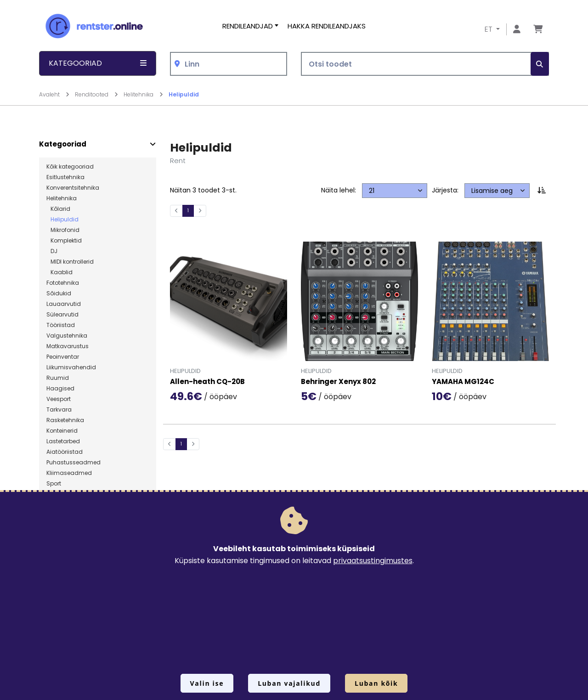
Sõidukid (59, 294)
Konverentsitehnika (73, 188)
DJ (52, 251)
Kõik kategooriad (70, 167)
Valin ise (207, 683)
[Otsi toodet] (425, 64)
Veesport (59, 399)
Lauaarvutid (64, 304)
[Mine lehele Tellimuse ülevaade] (538, 30)
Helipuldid (184, 94)
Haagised (60, 389)
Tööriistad (61, 325)
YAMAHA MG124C (463, 382)
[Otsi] (540, 64)
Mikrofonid (63, 230)
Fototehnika (63, 283)
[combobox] (229, 64)
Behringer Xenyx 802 (338, 382)
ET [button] (489, 29)
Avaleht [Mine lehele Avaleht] (54, 94)
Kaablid (59, 272)
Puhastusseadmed (73, 463)
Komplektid (64, 241)
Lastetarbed (63, 441)
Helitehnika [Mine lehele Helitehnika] (143, 94)
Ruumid (58, 378)
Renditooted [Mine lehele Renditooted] (96, 94)
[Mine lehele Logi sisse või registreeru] (517, 30)
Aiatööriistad (65, 452)
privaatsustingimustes (373, 561)
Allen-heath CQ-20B (207, 382)
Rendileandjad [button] (248, 26)
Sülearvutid (62, 315)
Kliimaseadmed (69, 473)
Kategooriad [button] (98, 63)
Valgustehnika (67, 336)
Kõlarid (58, 209)
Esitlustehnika (65, 177)
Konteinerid (62, 431)
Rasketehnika (65, 420)
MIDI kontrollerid (70, 262)
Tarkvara (59, 410)
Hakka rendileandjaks (327, 26)
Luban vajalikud (289, 683)
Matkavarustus (68, 346)
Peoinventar (63, 357)
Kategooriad (63, 144)
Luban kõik (376, 683)
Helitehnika (62, 198)
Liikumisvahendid (71, 367)
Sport (54, 484)
